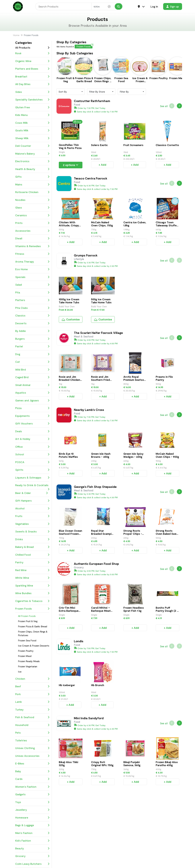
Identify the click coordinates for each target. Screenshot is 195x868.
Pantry (32, 562)
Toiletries (32, 740)
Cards (32, 779)
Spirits (32, 470)
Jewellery (32, 810)
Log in (154, 6)
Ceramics (32, 215)
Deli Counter (32, 146)
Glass (32, 208)
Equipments (32, 416)
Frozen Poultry (26, 651)
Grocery (32, 856)
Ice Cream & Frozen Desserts (34, 646)
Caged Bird (32, 377)
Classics (32, 316)
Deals (32, 431)
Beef (32, 686)
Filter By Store (97, 88)
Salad (32, 285)
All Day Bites (32, 84)
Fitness (32, 254)
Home (16, 35)
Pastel (32, 346)
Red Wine (32, 570)
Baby (32, 771)
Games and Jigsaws (32, 400)
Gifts (32, 177)
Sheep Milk (32, 138)
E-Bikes (32, 764)
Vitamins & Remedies (32, 246)
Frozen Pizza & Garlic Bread (33, 626)
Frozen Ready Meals (29, 661)
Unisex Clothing (32, 748)
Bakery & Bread (32, 547)
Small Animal (32, 385)
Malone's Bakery (32, 154)
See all (164, 103)
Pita (32, 292)
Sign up (173, 6)
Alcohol (32, 508)
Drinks (32, 539)
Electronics (32, 161)
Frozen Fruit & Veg (28, 621)
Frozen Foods (32, 609)
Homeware (32, 818)
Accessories (32, 231)
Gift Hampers (32, 501)
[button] (179, 102)
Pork (32, 694)
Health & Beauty (32, 169)
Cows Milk (32, 123)
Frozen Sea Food (27, 640)
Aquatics (32, 393)
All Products (23, 48)
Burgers (32, 339)
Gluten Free (32, 107)
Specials (32, 277)
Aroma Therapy (32, 262)
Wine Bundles (32, 593)
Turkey (32, 710)
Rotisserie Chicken (32, 192)
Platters (32, 300)
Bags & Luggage (32, 825)
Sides (32, 92)
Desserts (32, 323)
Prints (32, 223)
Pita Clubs (32, 308)
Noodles (32, 200)
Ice (20, 672)
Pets (32, 733)
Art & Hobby (32, 439)
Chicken (32, 679)
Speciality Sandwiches (32, 100)
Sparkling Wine (32, 586)
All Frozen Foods (27, 616)
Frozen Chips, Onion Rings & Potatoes (33, 633)
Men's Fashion (32, 833)
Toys (32, 802)
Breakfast (32, 77)
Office (32, 447)
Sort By (63, 88)
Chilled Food (32, 555)
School (32, 454)
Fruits (32, 516)
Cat (32, 362)
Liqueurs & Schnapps (32, 478)
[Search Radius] (107, 6)
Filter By (124, 88)
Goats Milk (32, 130)
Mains (32, 185)
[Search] (63, 6)
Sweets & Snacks (32, 532)
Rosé (32, 53)
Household (32, 725)
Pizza (32, 408)
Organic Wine (32, 61)
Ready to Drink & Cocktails (32, 486)
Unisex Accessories (32, 756)
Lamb (32, 702)
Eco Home (32, 269)
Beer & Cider (31, 493)
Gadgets (32, 794)
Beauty (32, 848)
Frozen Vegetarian (28, 666)
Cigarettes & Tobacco (32, 601)
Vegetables (32, 524)
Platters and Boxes (32, 69)
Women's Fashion (32, 787)
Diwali (32, 238)
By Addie (32, 331)
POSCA (32, 462)
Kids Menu (32, 115)
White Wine (32, 578)
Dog (32, 354)
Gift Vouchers (32, 424)
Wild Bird (32, 370)
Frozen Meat (25, 656)
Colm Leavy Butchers (32, 864)
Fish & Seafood (32, 717)
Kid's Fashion (32, 841)
